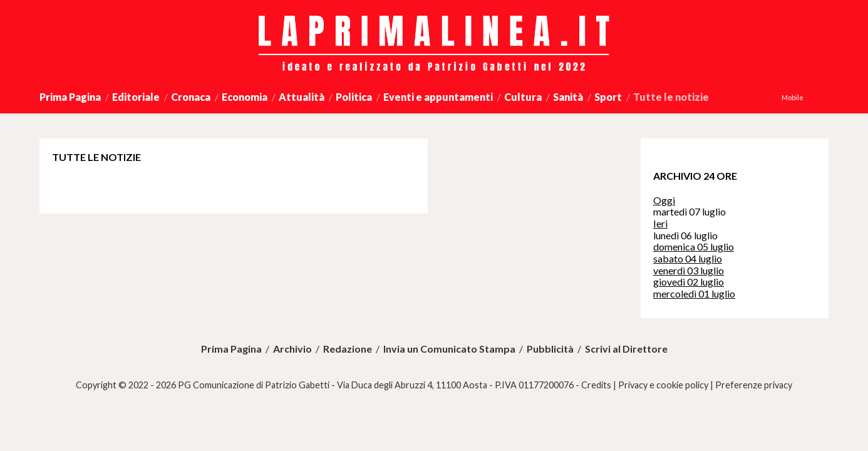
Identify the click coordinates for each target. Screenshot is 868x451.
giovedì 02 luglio (689, 282)
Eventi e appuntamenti (438, 97)
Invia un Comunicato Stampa (449, 349)
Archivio (292, 349)
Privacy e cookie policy (663, 385)
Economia (245, 97)
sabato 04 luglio (688, 258)
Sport (608, 97)
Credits (596, 385)
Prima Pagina (70, 97)
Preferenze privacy (754, 385)
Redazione (348, 349)
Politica (354, 97)
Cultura (523, 97)
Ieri (660, 223)
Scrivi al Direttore (626, 349)
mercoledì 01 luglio (694, 293)
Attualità (302, 97)
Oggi (664, 200)
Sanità (568, 97)
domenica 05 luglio (694, 246)
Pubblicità (550, 349)
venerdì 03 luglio (689, 270)
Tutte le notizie (671, 97)
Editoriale (136, 97)
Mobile (793, 97)
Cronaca (191, 97)
